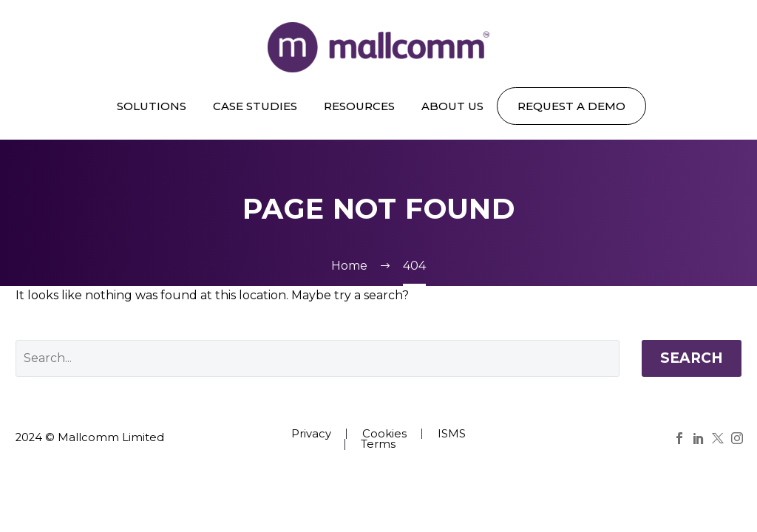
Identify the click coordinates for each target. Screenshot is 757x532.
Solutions (152, 106)
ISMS (452, 434)
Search (692, 358)
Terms (378, 444)
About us (452, 106)
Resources (359, 106)
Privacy (311, 434)
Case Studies (255, 106)
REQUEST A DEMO (571, 106)
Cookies (384, 434)
